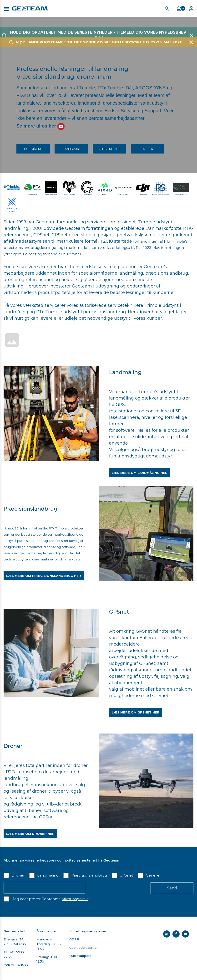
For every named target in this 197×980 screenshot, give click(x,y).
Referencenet (109, 149)
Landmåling (33, 149)
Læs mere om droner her (30, 834)
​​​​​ (87, 187)
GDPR (74, 939)
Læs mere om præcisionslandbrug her (44, 576)
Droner (147, 149)
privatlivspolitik (74, 899)
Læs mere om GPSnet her (136, 712)
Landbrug (71, 149)
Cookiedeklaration (84, 948)
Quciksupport (80, 956)
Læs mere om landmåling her (140, 473)
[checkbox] (98, 875)
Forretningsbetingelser (88, 931)
